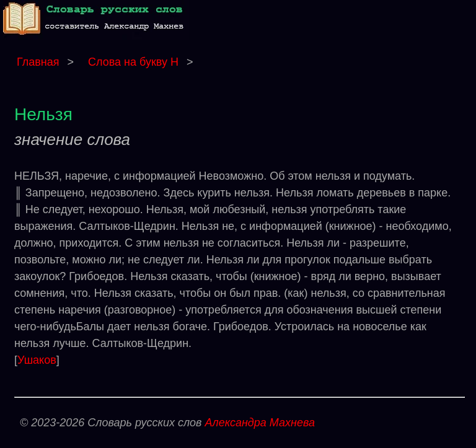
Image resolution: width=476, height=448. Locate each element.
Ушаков (37, 360)
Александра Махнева (260, 423)
